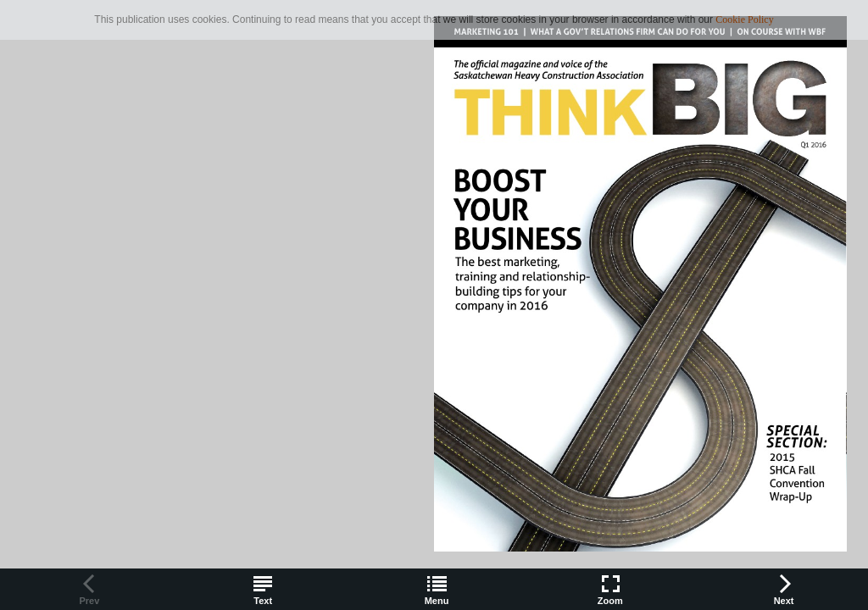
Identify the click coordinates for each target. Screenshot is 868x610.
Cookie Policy (744, 19)
